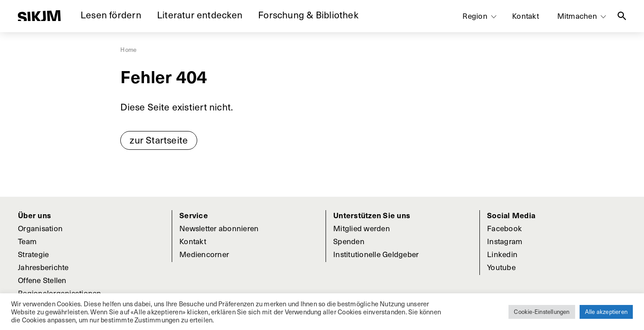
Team (27, 241)
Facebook (504, 228)
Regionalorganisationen (60, 293)
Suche (622, 16)
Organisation (40, 228)
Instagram (505, 241)
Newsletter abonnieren (219, 228)
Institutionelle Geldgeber (376, 254)
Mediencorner (204, 254)
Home (128, 50)
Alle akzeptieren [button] (606, 312)
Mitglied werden (362, 228)
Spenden (349, 241)
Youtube (501, 267)
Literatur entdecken (200, 15)
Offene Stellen (42, 280)
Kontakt (525, 16)
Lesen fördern (111, 15)
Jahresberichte (43, 267)
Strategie (33, 254)
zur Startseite (159, 140)
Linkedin (502, 254)
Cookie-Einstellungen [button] (542, 312)
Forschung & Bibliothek (308, 15)
